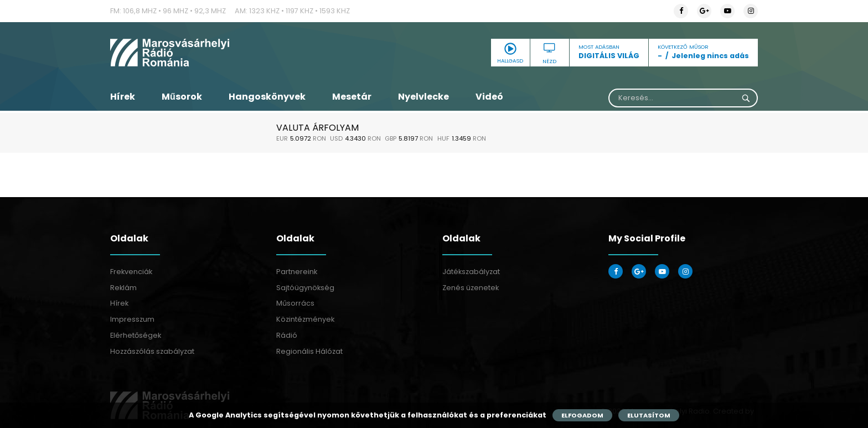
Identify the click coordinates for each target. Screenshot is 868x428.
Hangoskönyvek (267, 97)
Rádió (287, 335)
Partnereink (297, 272)
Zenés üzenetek (471, 288)
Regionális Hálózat (309, 351)
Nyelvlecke (423, 97)
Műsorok (182, 97)
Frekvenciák (131, 272)
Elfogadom (582, 415)
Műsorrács (295, 303)
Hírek (123, 97)
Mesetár (352, 97)
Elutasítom (649, 415)
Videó (489, 97)
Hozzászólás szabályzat (152, 351)
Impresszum (132, 319)
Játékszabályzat (471, 272)
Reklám (123, 288)
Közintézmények (305, 319)
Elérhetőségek (136, 335)
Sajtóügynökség (305, 288)
